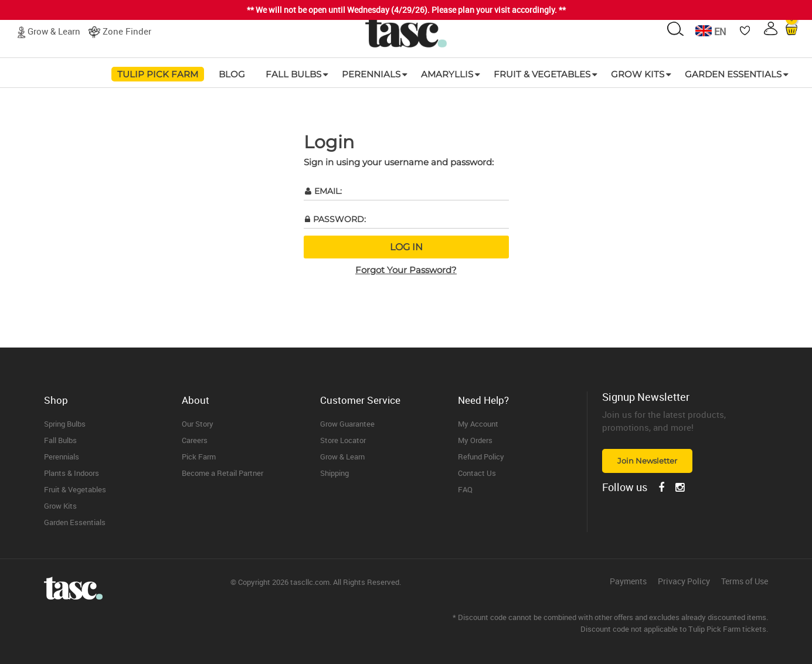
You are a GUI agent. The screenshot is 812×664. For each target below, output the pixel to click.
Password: (339, 219)
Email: (328, 191)
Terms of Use (745, 581)
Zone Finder (127, 31)
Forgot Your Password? (406, 270)
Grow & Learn (54, 31)
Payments (628, 581)
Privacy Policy (684, 581)
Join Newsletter (647, 461)
